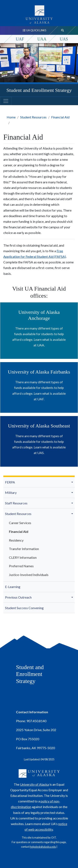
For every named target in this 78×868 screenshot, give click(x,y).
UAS (64, 39)
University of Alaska (34, 784)
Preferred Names (21, 566)
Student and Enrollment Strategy (39, 90)
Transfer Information (24, 549)
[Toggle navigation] (6, 101)
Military (11, 492)
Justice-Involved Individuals (29, 575)
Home (11, 117)
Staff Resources (16, 503)
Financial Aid (60, 117)
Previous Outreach (18, 597)
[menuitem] (39, 482)
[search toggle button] (63, 30)
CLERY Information (23, 557)
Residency (16, 540)
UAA (42, 39)
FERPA (10, 482)
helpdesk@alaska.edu (43, 847)
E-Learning (13, 587)
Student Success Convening (24, 608)
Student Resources (33, 117)
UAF (20, 39)
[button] (73, 482)
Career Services (20, 523)
